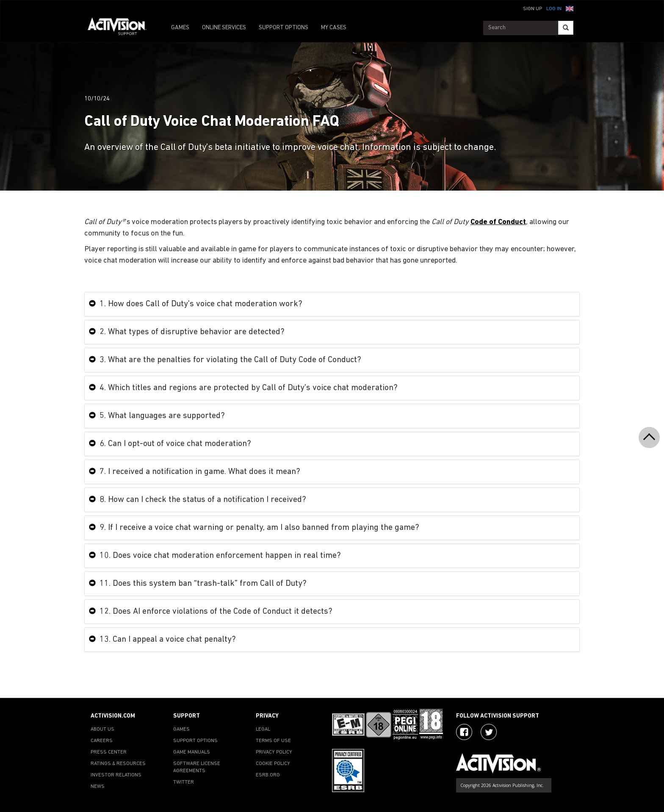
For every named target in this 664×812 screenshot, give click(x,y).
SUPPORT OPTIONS (284, 28)
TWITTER (184, 782)
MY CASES (334, 28)
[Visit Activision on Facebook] (464, 732)
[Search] (566, 28)
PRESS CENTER (109, 752)
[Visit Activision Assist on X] (489, 732)
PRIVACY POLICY (274, 752)
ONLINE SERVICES (224, 28)
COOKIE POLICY (273, 764)
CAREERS (102, 741)
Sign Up (533, 9)
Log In (554, 9)
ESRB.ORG (268, 775)
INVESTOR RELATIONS (116, 775)
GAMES (180, 28)
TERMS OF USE (273, 741)
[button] (570, 8)
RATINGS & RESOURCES (118, 764)
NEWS (98, 787)
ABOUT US (102, 729)
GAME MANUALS (192, 752)
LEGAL (263, 729)
